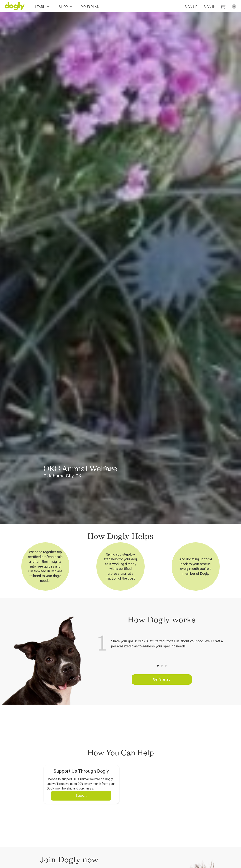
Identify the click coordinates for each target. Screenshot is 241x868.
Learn (42, 6)
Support (81, 796)
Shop (65, 6)
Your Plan (90, 7)
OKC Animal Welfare (80, 468)
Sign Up (191, 7)
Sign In (210, 7)
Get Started (162, 679)
